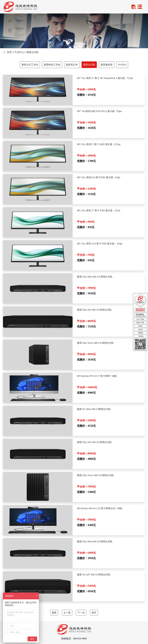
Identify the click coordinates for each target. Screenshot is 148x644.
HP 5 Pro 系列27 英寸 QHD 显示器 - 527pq (99, 144)
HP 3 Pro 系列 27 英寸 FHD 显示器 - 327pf (99, 210)
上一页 (67, 613)
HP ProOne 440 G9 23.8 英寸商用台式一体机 (100, 508)
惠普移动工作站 (52, 65)
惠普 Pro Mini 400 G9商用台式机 (94, 409)
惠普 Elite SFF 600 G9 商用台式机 (94, 442)
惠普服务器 (107, 65)
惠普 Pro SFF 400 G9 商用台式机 (94, 575)
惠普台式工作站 (30, 65)
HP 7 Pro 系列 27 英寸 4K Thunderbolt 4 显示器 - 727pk (105, 78)
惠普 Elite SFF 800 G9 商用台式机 (94, 310)
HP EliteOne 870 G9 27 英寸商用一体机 (97, 376)
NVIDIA (122, 65)
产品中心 (19, 52)
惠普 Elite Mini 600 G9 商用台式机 (95, 541)
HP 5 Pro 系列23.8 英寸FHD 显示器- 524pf (99, 177)
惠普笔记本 (72, 65)
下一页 (81, 613)
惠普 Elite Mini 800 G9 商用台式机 (95, 277)
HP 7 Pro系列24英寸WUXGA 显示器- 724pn (99, 111)
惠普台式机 (33, 52)
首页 (9, 52)
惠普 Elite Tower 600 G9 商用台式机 (95, 475)
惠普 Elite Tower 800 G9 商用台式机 (95, 343)
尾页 (94, 613)
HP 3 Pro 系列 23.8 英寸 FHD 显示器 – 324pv (100, 244)
